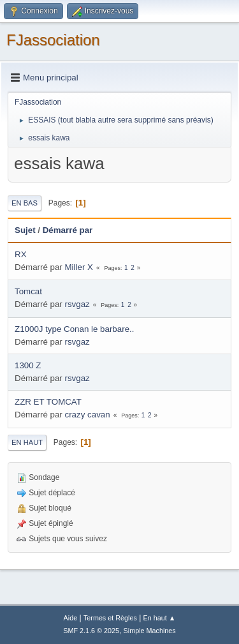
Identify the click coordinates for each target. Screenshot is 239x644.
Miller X (79, 267)
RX (21, 254)
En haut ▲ (160, 618)
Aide (71, 618)
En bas (25, 203)
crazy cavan (88, 415)
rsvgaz (77, 304)
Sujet (25, 230)
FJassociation (53, 40)
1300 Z (28, 365)
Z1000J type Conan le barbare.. (74, 329)
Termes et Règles (110, 618)
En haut (27, 442)
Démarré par (68, 230)
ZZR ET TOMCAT (48, 402)
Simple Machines (150, 631)
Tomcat (28, 291)
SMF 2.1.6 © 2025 (91, 631)
